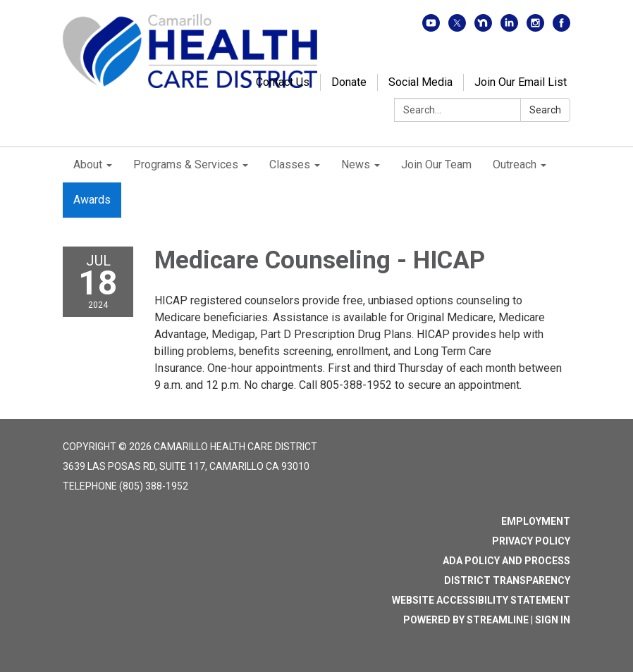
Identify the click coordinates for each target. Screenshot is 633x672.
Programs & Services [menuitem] (186, 164)
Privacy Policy (531, 541)
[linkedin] (509, 28)
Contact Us (283, 82)
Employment (536, 521)
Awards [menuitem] (92, 200)
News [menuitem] (356, 164)
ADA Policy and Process (506, 561)
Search (545, 110)
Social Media (420, 82)
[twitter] (457, 28)
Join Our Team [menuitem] (436, 164)
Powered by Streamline (466, 620)
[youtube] (431, 28)
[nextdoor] (483, 28)
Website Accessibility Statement (481, 600)
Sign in (553, 620)
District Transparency (507, 580)
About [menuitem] (88, 164)
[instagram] (535, 28)
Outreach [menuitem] (515, 164)
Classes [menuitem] (290, 164)
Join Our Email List (521, 82)
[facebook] (561, 28)
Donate (349, 82)
